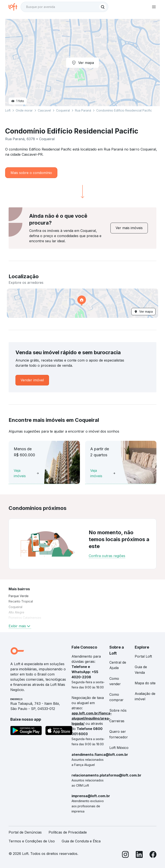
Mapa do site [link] (145, 683)
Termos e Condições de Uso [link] (32, 841)
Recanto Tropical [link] (21, 601)
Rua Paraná (83, 110)
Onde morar (24, 110)
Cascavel (44, 110)
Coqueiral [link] (15, 607)
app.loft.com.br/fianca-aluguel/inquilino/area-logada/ (92, 718)
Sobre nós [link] (118, 710)
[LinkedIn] (139, 855)
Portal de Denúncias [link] (25, 832)
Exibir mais (20, 626)
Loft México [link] (119, 748)
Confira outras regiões (107, 556)
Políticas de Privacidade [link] (68, 832)
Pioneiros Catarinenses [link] (25, 618)
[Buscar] (103, 7)
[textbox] (64, 7)
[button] (82, 303)
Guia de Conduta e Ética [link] (81, 841)
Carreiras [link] (117, 721)
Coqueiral (63, 110)
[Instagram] (125, 855)
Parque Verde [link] (19, 596)
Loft (8, 110)
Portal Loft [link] (143, 656)
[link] (129, 228)
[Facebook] (153, 855)
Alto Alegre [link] (16, 612)
